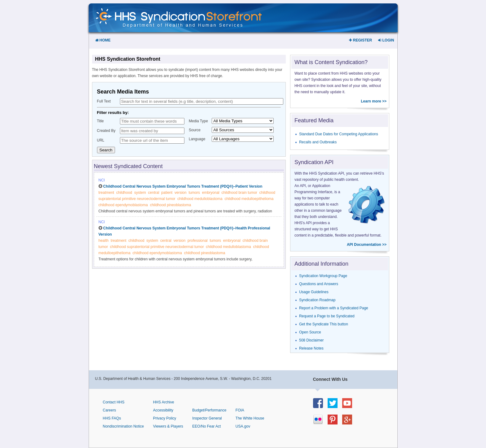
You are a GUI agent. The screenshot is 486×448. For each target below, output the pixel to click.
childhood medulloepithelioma (249, 199)
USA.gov (243, 426)
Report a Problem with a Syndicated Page (334, 308)
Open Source (310, 332)
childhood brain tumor (239, 193)
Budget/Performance (209, 410)
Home (103, 40)
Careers (110, 410)
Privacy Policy (165, 418)
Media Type (198, 121)
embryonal (211, 193)
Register (360, 40)
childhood (124, 193)
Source (195, 130)
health (104, 241)
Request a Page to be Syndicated (327, 316)
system (140, 193)
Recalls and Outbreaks (318, 142)
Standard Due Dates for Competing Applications (339, 134)
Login (386, 40)
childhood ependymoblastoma (123, 205)
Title (100, 121)
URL (101, 140)
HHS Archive (164, 402)
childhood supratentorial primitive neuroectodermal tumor (157, 247)
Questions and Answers (319, 284)
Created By (106, 131)
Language (197, 139)
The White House (250, 418)
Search (106, 150)
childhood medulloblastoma (200, 199)
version (181, 193)
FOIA (240, 410)
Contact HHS (114, 402)
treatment (106, 193)
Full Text (104, 101)
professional (198, 241)
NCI (102, 180)
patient (167, 193)
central (154, 193)
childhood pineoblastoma (171, 205)
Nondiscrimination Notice (124, 426)
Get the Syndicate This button (324, 324)
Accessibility (163, 410)
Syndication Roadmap (317, 300)
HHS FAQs (112, 418)
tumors (194, 193)
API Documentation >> (367, 245)
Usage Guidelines (314, 292)
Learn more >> (374, 101)
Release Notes (311, 348)
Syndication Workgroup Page (323, 276)
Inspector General (207, 418)
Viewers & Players (168, 426)
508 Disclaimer (311, 340)
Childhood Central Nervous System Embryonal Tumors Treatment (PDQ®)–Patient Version (183, 186)
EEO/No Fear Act (206, 426)
